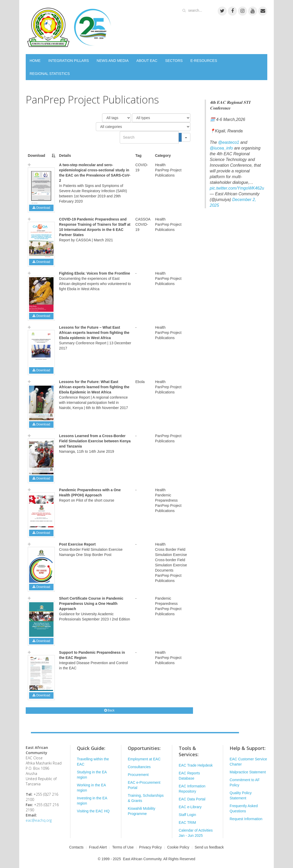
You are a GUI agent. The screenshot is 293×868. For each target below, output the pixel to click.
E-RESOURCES (204, 61)
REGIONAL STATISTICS (50, 74)
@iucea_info (221, 148)
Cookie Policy (178, 847)
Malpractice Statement (248, 772)
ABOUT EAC (147, 61)
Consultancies (139, 767)
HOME (35, 61)
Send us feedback (209, 847)
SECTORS (174, 61)
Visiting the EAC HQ (93, 811)
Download (41, 208)
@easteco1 (229, 142)
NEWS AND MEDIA (113, 61)
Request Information (246, 819)
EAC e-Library (190, 807)
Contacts (76, 847)
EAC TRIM (187, 822)
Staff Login (187, 815)
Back (109, 710)
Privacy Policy (151, 847)
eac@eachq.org (39, 820)
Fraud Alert (98, 847)
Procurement (138, 775)
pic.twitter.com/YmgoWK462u (237, 188)
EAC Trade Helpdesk (196, 765)
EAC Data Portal (192, 799)
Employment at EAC (144, 759)
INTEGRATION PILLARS (69, 61)
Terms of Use (123, 847)
